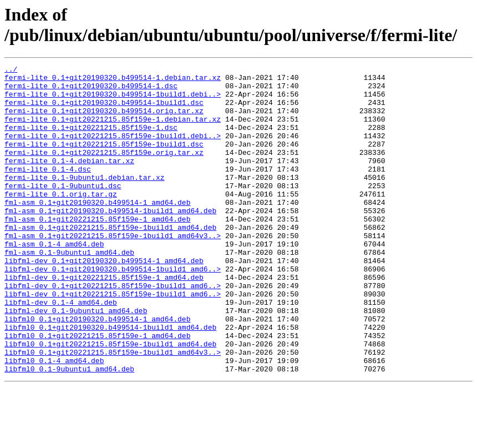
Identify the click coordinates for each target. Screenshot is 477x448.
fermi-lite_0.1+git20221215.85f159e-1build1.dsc (104, 160)
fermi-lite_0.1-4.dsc (48, 190)
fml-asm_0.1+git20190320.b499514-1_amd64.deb (97, 230)
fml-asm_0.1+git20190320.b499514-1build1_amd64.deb (110, 240)
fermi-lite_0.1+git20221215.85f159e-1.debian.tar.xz (113, 130)
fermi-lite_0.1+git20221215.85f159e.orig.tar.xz (104, 170)
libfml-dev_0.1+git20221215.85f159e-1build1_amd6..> (113, 330)
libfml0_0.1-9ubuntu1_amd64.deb (69, 430)
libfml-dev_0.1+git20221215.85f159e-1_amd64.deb (104, 320)
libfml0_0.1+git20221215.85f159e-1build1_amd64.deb (110, 400)
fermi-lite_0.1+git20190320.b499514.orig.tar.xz (104, 120)
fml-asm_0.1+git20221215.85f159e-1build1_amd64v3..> (113, 270)
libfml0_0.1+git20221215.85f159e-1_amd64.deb (97, 390)
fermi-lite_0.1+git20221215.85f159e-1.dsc (91, 140)
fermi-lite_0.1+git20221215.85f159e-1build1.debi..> (113, 150)
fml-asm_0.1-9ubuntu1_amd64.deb (69, 290)
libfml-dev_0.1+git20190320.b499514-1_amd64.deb (104, 300)
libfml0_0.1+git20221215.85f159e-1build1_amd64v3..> (113, 410)
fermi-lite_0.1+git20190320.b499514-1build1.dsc (104, 110)
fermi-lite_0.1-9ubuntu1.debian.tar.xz (85, 200)
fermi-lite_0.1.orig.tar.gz (61, 220)
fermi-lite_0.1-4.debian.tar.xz (69, 180)
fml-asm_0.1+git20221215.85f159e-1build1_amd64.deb (110, 260)
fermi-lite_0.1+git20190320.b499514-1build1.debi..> (113, 100)
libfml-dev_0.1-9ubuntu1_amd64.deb (76, 360)
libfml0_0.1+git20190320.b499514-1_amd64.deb (97, 370)
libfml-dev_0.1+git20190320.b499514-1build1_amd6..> (113, 310)
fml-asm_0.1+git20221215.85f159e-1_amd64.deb (97, 250)
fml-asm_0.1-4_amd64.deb (54, 280)
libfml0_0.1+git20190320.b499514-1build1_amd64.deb (110, 380)
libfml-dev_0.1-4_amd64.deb (61, 350)
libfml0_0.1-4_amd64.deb (54, 420)
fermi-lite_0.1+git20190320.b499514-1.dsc (91, 90)
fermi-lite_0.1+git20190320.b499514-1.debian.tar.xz (113, 80)
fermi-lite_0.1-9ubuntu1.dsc (63, 210)
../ (11, 71)
